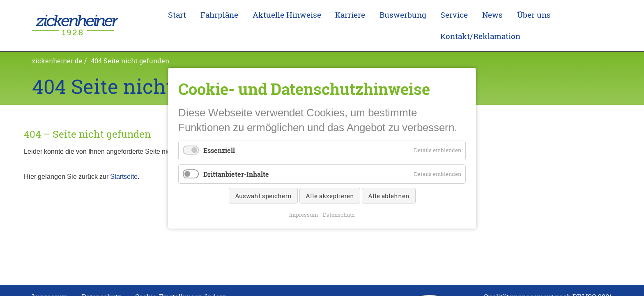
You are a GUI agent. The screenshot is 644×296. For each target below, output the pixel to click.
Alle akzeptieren (330, 195)
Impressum (304, 214)
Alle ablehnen (389, 195)
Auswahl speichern (263, 195)
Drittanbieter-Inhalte (236, 174)
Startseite (124, 164)
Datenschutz (339, 214)
